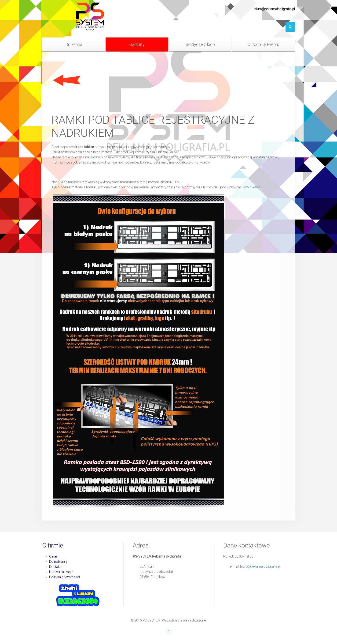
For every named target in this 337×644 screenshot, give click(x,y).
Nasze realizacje (61, 572)
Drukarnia (74, 44)
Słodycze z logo (200, 44)
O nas (53, 556)
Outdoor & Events (263, 44)
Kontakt (55, 567)
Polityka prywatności (64, 577)
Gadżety (137, 44)
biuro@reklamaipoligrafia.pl (260, 566)
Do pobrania (58, 562)
